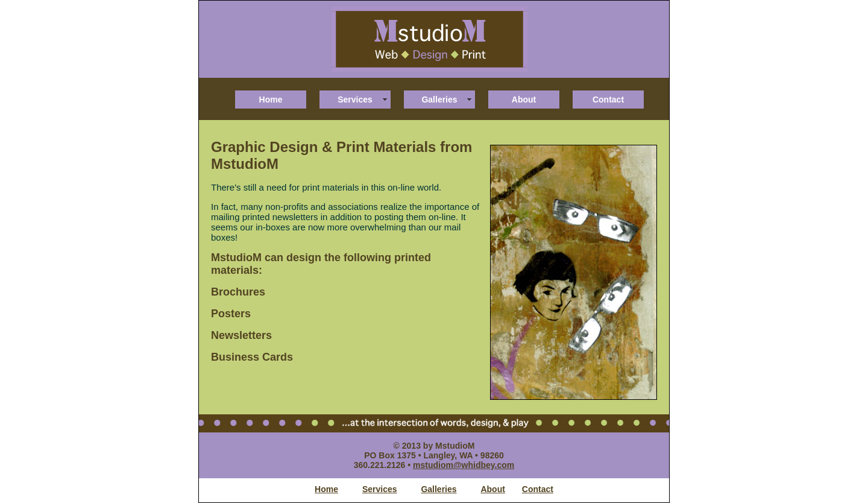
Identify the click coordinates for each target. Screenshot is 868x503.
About (524, 100)
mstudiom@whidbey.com (464, 465)
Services (355, 100)
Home (271, 100)
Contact (608, 100)
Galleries (439, 100)
